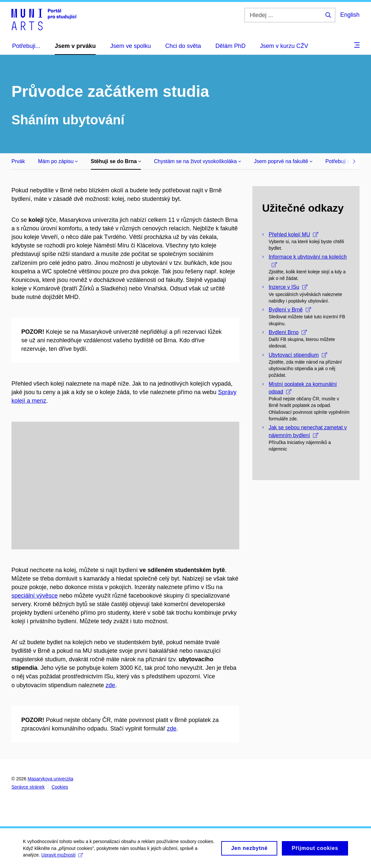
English (350, 15)
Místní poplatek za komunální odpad (303, 388)
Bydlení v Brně (290, 310)
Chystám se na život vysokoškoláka (197, 161)
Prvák (18, 161)
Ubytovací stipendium (298, 355)
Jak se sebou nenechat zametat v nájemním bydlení (308, 431)
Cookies (60, 787)
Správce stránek (28, 787)
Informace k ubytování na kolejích (308, 260)
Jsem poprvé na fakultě (283, 161)
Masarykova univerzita (50, 779)
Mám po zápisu (58, 161)
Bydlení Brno (288, 332)
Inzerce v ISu (288, 287)
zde (110, 685)
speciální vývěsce (35, 596)
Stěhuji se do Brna (116, 161)
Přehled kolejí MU (293, 234)
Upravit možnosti (62, 857)
